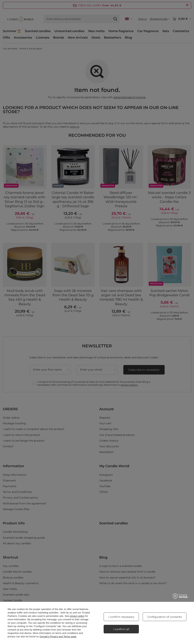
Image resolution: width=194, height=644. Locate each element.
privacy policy (77, 616)
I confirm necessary (121, 617)
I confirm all (121, 629)
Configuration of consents (165, 617)
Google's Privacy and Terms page (58, 636)
